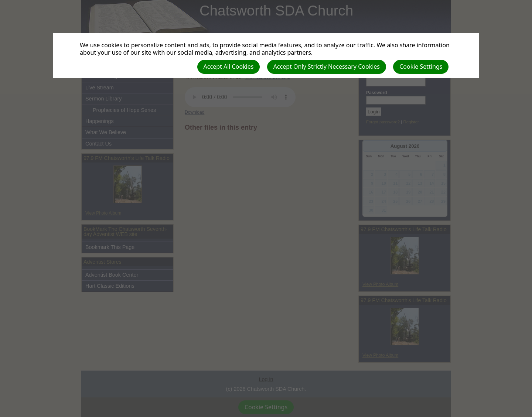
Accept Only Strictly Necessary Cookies (327, 66)
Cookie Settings (421, 66)
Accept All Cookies (229, 66)
